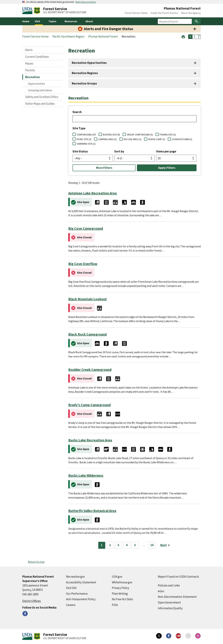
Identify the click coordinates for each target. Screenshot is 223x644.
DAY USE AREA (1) (132, 139)
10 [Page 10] (152, 545)
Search (77, 112)
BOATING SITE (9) (111, 135)
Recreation (32, 77)
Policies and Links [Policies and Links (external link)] (169, 585)
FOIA (115, 605)
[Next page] (166, 545)
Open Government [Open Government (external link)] (169, 602)
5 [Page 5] (135, 545)
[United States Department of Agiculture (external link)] (28, 11)
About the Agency (191, 13)
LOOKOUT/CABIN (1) (182, 139)
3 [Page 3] (118, 545)
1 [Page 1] (102, 545)
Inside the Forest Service (164, 13)
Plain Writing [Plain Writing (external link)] (120, 594)
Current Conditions (37, 57)
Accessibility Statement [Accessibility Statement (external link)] (81, 582)
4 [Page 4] (127, 545)
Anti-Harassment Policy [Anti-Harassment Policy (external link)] (81, 599)
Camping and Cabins (40, 90)
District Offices (32, 601)
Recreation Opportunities (89, 63)
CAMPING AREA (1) (107, 139)
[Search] (197, 21)
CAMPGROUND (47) (86, 135)
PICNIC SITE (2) (84, 139)
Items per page (166, 151)
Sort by (119, 151)
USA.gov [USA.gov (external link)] (117, 577)
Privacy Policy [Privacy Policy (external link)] (120, 588)
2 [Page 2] (110, 545)
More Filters (104, 168)
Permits (30, 70)
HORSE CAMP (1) (157, 139)
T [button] (190, 37)
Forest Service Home (136, 13)
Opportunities (36, 84)
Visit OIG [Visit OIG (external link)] (71, 588)
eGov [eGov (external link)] (161, 591)
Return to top (36, 562)
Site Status (80, 151)
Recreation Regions (85, 73)
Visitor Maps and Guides (40, 104)
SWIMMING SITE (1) (86, 144)
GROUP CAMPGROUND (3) (140, 135)
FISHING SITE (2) (168, 135)
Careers (71, 605)
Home (26, 21)
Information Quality (170, 608)
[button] (183, 36)
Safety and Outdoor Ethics (42, 97)
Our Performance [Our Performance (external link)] (77, 594)
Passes (29, 63)
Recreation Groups (84, 83)
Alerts (29, 50)
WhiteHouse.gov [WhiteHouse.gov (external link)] (122, 582)
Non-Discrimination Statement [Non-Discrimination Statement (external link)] (177, 597)
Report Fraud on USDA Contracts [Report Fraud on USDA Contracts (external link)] (178, 577)
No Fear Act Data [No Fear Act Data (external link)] (122, 599)
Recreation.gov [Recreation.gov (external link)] (75, 577)
